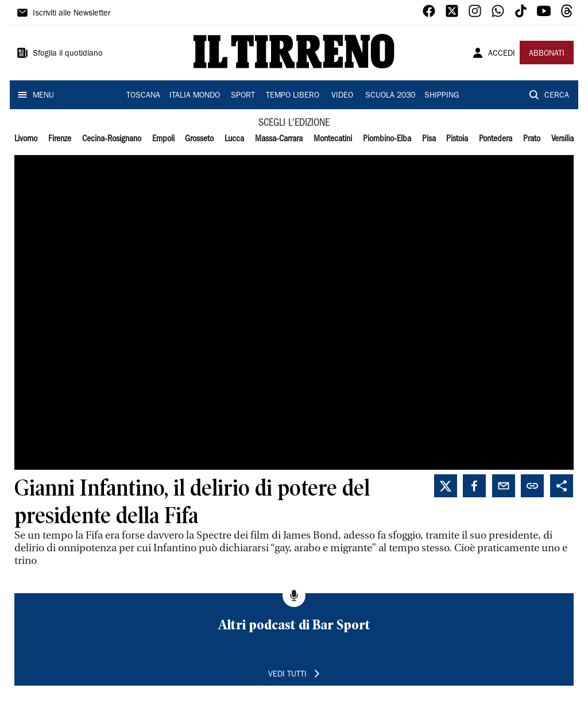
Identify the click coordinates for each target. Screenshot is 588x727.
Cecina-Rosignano (112, 139)
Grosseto (199, 139)
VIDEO (342, 96)
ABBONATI (547, 54)
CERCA (557, 96)
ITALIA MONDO (195, 96)
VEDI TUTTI (287, 675)
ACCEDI (502, 54)
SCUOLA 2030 (390, 96)
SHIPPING (442, 96)
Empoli (163, 139)
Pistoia (457, 139)
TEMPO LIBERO (293, 96)
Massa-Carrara (279, 139)
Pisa (429, 139)
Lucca (234, 139)
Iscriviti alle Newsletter (71, 14)
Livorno (26, 139)
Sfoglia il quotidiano (68, 54)
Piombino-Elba (387, 139)
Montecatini (333, 139)
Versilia (562, 139)
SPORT (243, 96)
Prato (532, 139)
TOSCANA (143, 96)
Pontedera (496, 139)
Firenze (60, 139)
